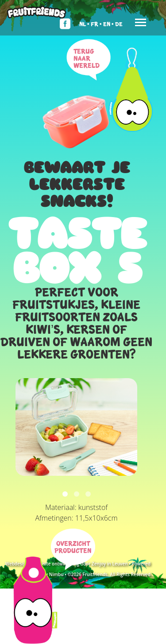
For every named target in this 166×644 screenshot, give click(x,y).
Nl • (84, 24)
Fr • (96, 24)
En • (108, 24)
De (119, 24)
